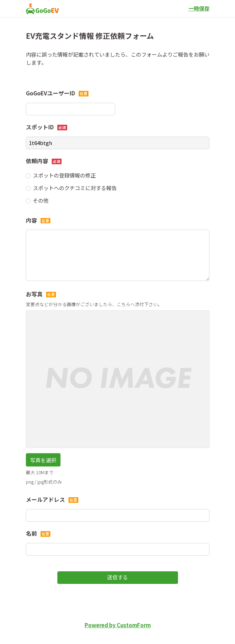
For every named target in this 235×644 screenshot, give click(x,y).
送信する (117, 577)
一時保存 (199, 8)
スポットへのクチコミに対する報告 (75, 188)
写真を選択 (43, 460)
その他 (41, 200)
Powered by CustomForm (118, 625)
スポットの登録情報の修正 (64, 175)
